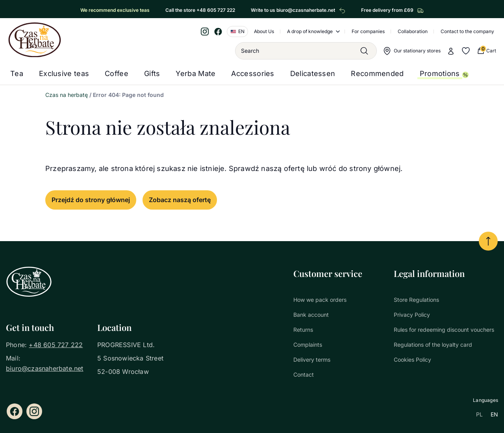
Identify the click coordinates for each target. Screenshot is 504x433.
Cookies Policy (412, 360)
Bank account (311, 315)
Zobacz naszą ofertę (180, 200)
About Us (264, 31)
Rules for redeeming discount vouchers (444, 330)
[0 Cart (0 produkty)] (486, 51)
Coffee (117, 73)
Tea (17, 73)
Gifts (152, 73)
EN (494, 414)
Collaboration (413, 31)
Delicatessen (313, 73)
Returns (303, 330)
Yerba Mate (195, 73)
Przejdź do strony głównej (91, 200)
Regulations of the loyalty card (433, 345)
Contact (304, 374)
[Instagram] (205, 32)
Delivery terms (312, 360)
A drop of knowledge (310, 31)
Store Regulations (416, 300)
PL (479, 414)
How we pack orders (320, 300)
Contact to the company (467, 31)
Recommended (377, 73)
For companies (368, 31)
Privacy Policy (412, 315)
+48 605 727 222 (56, 345)
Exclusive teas (64, 73)
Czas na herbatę (67, 95)
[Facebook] (218, 32)
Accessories (253, 73)
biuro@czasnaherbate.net (45, 368)
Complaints (308, 345)
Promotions (440, 73)
